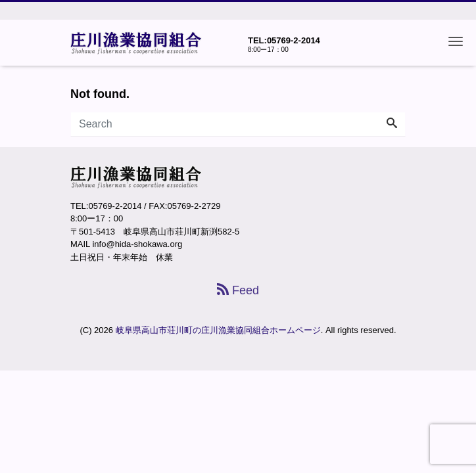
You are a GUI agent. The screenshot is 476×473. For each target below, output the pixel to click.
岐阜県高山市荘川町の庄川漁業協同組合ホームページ (218, 330)
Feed (238, 290)
